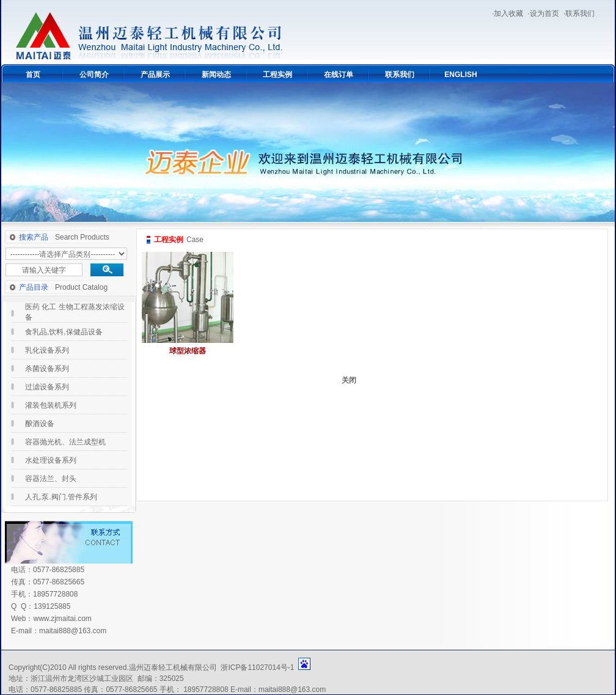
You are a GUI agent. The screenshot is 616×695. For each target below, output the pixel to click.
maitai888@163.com (73, 631)
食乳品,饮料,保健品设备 (64, 332)
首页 (33, 75)
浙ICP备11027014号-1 (257, 667)
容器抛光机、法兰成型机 (65, 442)
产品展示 (155, 75)
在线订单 (339, 75)
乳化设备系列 (47, 350)
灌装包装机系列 (51, 405)
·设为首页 (543, 13)
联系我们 (400, 75)
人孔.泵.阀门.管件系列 (61, 497)
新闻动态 (216, 75)
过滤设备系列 (47, 387)
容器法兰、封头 (51, 479)
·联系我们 (579, 13)
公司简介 (94, 75)
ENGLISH (460, 75)
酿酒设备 (40, 424)
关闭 (349, 380)
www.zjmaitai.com (62, 619)
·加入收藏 (508, 13)
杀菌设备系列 (47, 369)
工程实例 (277, 75)
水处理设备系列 (51, 460)
